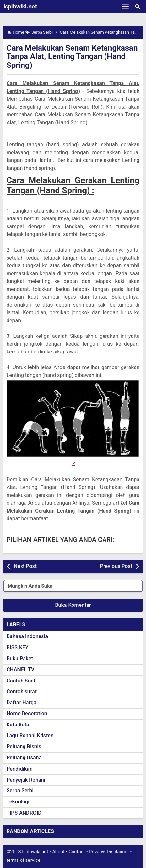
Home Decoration (27, 714)
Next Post (25, 566)
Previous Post (116, 566)
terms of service (23, 860)
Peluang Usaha (24, 758)
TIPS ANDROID (24, 813)
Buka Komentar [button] (73, 605)
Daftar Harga (21, 703)
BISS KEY (17, 647)
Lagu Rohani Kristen (30, 735)
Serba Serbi (20, 791)
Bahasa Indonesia (27, 636)
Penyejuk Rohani (26, 780)
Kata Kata (18, 725)
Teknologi (18, 802)
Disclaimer (118, 852)
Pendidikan (20, 769)
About (58, 852)
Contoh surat (22, 691)
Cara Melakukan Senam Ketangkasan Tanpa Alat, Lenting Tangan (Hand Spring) (72, 57)
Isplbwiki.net (20, 6)
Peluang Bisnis (24, 747)
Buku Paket (20, 658)
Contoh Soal (21, 681)
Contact (77, 852)
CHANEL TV (20, 670)
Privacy (97, 852)
